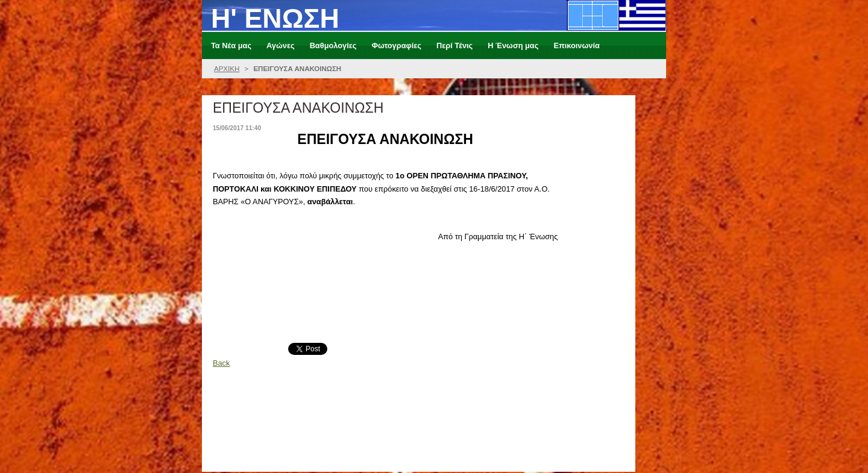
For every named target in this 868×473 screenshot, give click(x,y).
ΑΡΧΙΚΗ (227, 69)
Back (221, 363)
